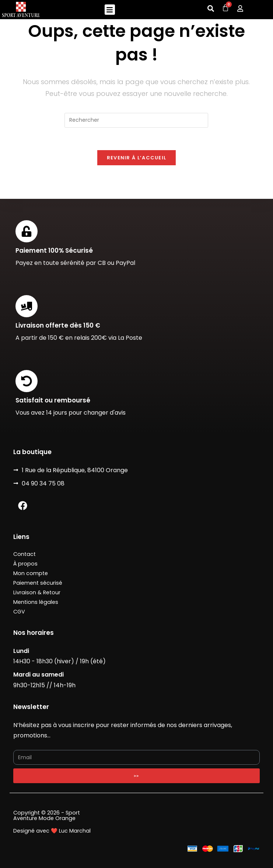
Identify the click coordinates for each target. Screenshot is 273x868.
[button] (110, 10)
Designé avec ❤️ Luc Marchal (52, 831)
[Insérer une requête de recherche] (136, 120)
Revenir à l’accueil (137, 158)
